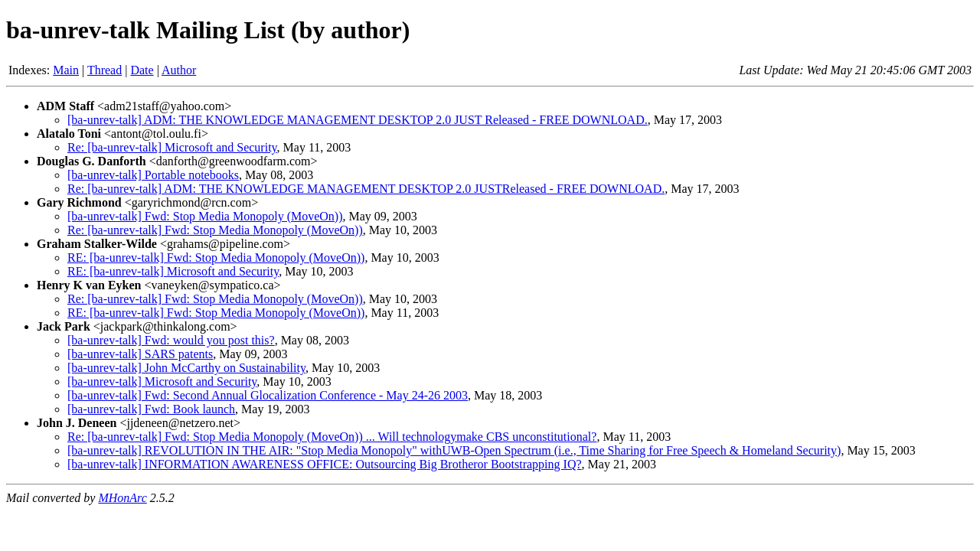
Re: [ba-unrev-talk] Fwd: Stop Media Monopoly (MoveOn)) (215, 230)
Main (66, 70)
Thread (105, 70)
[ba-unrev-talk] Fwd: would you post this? (171, 340)
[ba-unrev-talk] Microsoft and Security (162, 381)
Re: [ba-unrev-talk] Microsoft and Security (172, 147)
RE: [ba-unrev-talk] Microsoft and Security (173, 271)
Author (179, 70)
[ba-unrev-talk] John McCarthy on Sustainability (186, 368)
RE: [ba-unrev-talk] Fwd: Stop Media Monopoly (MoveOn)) (216, 258)
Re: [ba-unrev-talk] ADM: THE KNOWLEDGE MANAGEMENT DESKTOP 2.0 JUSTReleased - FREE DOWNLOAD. (366, 189)
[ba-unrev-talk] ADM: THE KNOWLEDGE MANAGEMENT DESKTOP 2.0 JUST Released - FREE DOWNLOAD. (358, 120)
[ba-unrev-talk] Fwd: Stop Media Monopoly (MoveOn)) (205, 216)
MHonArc (122, 498)
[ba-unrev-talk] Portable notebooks (153, 175)
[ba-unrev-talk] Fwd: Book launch (151, 409)
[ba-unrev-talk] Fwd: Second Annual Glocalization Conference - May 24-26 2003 (268, 395)
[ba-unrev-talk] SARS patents (140, 354)
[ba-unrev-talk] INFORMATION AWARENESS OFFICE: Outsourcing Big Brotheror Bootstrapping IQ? (325, 464)
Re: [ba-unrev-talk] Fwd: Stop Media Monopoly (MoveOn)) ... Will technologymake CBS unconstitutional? (332, 437)
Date (142, 70)
